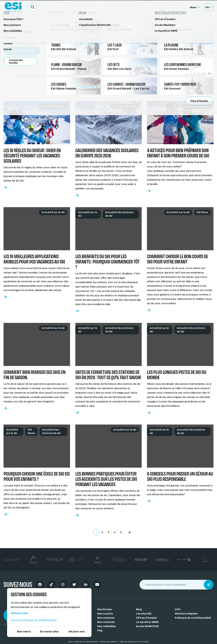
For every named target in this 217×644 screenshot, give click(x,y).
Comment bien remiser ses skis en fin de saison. (34, 375)
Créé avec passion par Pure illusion (134, 642)
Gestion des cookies (109, 642)
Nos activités (106, 622)
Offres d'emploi (146, 618)
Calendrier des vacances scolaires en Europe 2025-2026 (107, 153)
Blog (139, 609)
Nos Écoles (105, 609)
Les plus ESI (144, 614)
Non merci (24, 632)
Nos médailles (107, 626)
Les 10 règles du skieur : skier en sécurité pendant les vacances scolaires (32, 156)
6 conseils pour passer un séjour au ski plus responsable (180, 476)
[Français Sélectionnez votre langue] (209, 7)
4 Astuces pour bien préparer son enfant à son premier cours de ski (178, 153)
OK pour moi (76, 632)
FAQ (100, 630)
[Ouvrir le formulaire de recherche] (33, 7)
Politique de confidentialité (193, 618)
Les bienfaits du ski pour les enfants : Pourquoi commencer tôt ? (107, 262)
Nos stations (106, 618)
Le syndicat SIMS (147, 622)
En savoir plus (49, 632)
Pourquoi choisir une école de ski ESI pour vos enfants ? (37, 476)
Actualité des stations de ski (148, 76)
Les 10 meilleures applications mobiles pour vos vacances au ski (34, 259)
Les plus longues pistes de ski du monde (177, 375)
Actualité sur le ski (72, 76)
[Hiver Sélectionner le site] (195, 7)
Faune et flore (192, 76)
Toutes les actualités (29, 76)
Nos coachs (105, 614)
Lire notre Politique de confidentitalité (34, 620)
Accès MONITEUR (147, 626)
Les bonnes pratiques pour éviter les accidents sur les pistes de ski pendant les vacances (106, 479)
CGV (178, 609)
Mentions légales (186, 614)
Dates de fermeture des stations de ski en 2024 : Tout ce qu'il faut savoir (108, 375)
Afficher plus (19, 613)
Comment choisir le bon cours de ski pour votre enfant (177, 259)
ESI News (107, 76)
